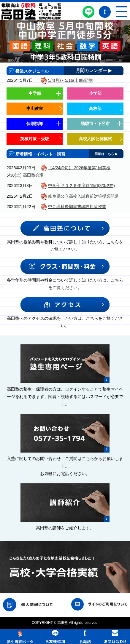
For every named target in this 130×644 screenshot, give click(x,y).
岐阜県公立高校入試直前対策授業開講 (83, 196)
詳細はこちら (106, 154)
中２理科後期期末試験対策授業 (77, 207)
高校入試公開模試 (95, 139)
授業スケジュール (32, 71)
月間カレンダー (94, 71)
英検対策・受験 (35, 139)
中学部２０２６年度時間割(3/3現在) (81, 186)
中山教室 (35, 108)
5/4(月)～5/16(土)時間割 (70, 80)
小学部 (95, 93)
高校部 (95, 108)
